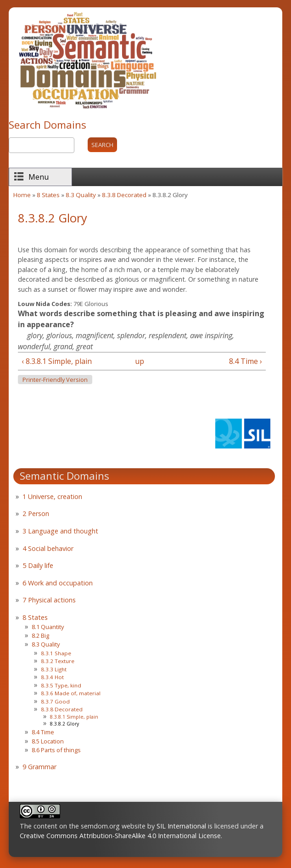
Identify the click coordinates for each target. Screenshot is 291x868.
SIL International (181, 826)
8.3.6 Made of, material (71, 693)
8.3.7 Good (55, 701)
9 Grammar (39, 767)
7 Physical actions (49, 600)
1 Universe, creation (52, 496)
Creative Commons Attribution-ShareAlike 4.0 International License (120, 836)
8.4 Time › (246, 361)
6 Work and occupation (58, 583)
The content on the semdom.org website (83, 826)
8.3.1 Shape (56, 653)
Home (22, 195)
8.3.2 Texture (58, 661)
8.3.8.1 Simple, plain (74, 717)
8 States (48, 195)
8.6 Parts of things (56, 750)
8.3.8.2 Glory (64, 724)
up (140, 361)
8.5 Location (48, 741)
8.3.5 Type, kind (61, 685)
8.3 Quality (81, 195)
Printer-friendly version (55, 380)
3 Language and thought (60, 531)
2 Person (36, 513)
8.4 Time (43, 732)
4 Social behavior (48, 548)
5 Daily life (38, 565)
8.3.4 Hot (52, 677)
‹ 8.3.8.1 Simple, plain (57, 361)
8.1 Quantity (48, 627)
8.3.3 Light (54, 669)
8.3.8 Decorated (124, 195)
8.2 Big (40, 635)
